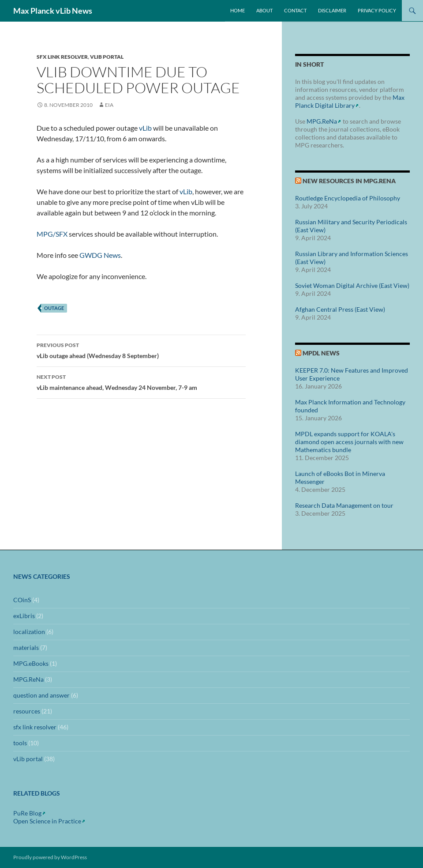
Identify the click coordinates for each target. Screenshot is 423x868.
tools (20, 743)
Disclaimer (332, 10)
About (264, 10)
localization (29, 632)
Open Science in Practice (47, 821)
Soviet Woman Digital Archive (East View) (352, 285)
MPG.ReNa (322, 121)
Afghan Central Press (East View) (340, 309)
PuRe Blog (27, 813)
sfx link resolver (62, 57)
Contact (295, 10)
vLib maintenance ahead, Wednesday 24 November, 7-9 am (141, 381)
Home (238, 10)
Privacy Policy (377, 10)
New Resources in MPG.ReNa (349, 181)
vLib (145, 128)
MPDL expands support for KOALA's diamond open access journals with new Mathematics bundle (349, 442)
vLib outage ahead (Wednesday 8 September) (141, 350)
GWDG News (100, 255)
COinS (22, 600)
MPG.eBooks (31, 663)
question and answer (41, 695)
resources (27, 711)
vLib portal (107, 57)
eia (109, 105)
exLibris (24, 616)
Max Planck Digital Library (350, 101)
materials (26, 647)
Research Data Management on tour (344, 505)
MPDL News (321, 353)
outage (54, 308)
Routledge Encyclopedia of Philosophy (348, 198)
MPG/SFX (52, 234)
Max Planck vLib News (53, 11)
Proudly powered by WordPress (50, 857)
